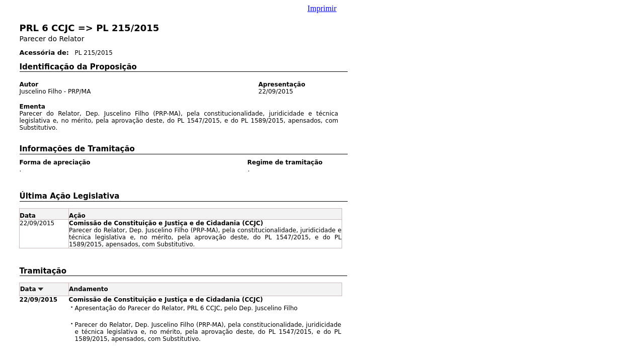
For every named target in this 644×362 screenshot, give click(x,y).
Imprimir (322, 8)
